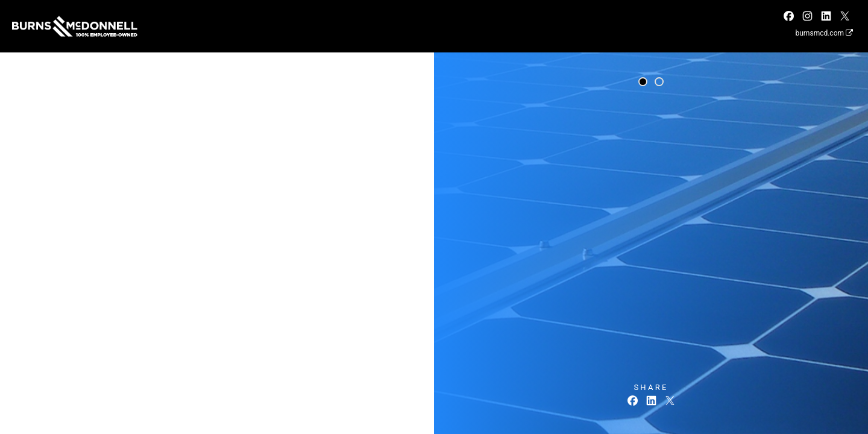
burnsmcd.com (824, 33)
